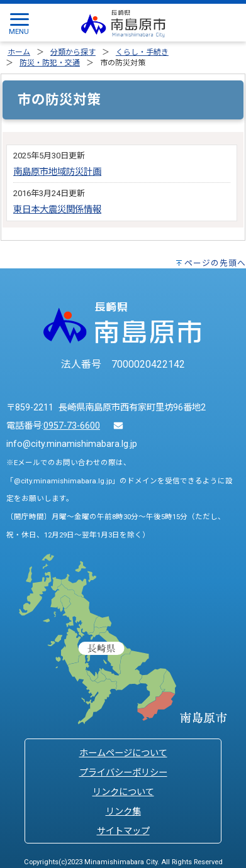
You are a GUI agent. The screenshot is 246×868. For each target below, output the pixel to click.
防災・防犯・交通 (50, 63)
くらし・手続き (142, 52)
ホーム (19, 52)
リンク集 (123, 812)
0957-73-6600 (72, 426)
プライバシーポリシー (123, 773)
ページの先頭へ (215, 263)
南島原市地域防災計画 (57, 172)
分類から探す (73, 52)
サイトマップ (123, 831)
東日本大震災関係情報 (57, 210)
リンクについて (123, 792)
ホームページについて (123, 753)
